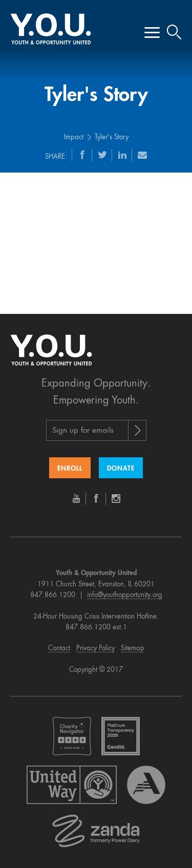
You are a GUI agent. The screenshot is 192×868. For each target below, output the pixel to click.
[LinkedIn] (122, 155)
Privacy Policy (95, 649)
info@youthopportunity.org (125, 595)
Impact (74, 137)
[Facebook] (82, 155)
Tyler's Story (112, 137)
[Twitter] (102, 155)
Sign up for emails (83, 431)
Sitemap (133, 649)
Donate (121, 469)
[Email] (142, 155)
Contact (59, 649)
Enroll (70, 469)
